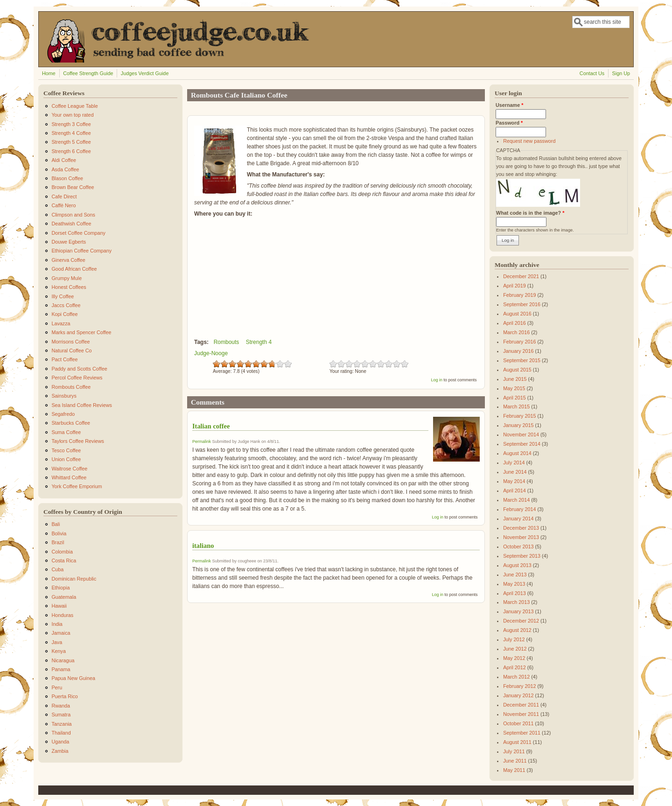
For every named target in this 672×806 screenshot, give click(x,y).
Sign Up (621, 73)
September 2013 (522, 556)
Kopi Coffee (64, 314)
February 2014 (519, 509)
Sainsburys (64, 396)
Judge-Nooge (211, 353)
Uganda (60, 742)
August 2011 (517, 742)
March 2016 (516, 332)
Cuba (57, 569)
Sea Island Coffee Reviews (81, 405)
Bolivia (59, 533)
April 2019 (514, 286)
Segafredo (63, 414)
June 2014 (515, 472)
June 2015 (515, 379)
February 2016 (519, 342)
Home (49, 73)
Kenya (59, 651)
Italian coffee (211, 426)
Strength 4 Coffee (71, 133)
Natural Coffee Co (71, 350)
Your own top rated (72, 115)
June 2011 (515, 761)
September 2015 (522, 360)
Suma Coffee (66, 432)
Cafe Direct (64, 196)
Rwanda (61, 706)
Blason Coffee (67, 178)
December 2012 (521, 621)
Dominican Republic (74, 579)
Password (509, 123)
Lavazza (61, 323)
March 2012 (516, 677)
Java (57, 642)
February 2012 (519, 686)
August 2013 (517, 565)
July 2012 (514, 639)
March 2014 (516, 500)
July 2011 (514, 751)
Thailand (61, 733)
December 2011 (521, 705)
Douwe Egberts (69, 242)
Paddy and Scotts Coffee (79, 369)
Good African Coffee (74, 269)
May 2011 (514, 770)
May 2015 (514, 388)
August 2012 (517, 630)
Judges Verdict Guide (145, 73)
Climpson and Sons (73, 215)
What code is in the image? (530, 213)
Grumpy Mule (66, 278)
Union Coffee (66, 459)
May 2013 (514, 584)
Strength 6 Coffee (71, 151)
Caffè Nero (63, 205)
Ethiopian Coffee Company (81, 251)
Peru (57, 687)
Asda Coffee (65, 169)
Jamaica (61, 633)
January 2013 (518, 611)
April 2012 (514, 667)
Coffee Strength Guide (88, 73)
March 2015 (516, 407)
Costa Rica (64, 561)
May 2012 (514, 658)
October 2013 (518, 547)
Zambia (60, 751)
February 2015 (519, 416)
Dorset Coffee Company (78, 233)
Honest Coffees (69, 287)
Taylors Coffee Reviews (78, 441)
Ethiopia (60, 588)
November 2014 (521, 435)
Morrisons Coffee (70, 342)
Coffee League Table (74, 106)
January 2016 (518, 351)
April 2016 (514, 323)
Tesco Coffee (66, 450)
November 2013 (521, 537)
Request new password (529, 141)
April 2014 (514, 491)
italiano (203, 546)
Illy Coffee (63, 296)
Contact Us (592, 73)
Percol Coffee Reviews (77, 378)
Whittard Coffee (69, 477)
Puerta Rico (64, 696)
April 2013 (514, 593)
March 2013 (516, 602)
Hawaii (59, 606)
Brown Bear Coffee (73, 187)
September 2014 (522, 444)
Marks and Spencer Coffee (81, 332)
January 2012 (518, 695)
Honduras (62, 615)
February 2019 (519, 295)
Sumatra (61, 715)
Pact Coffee (64, 359)
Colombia (62, 552)
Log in (437, 380)
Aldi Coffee (64, 160)
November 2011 (521, 714)
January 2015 (518, 425)
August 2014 (517, 453)
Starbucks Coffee (71, 423)
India (57, 624)
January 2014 (518, 519)
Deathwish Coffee (71, 224)
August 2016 (517, 314)
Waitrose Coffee (69, 469)
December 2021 (521, 276)
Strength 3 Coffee (71, 124)
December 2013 (521, 528)
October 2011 (518, 723)
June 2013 (515, 575)
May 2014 (514, 481)
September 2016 (522, 304)
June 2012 (515, 649)
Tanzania (61, 724)
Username (509, 105)
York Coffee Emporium (77, 486)
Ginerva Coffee (68, 260)
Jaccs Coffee (66, 305)
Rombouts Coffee (71, 387)
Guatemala (64, 597)
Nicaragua (63, 660)
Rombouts (227, 342)
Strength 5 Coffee (71, 142)
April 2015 (514, 398)
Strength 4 (259, 342)
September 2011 (522, 733)
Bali (56, 524)
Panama (61, 669)
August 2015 (517, 370)
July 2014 (514, 463)
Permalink (202, 442)
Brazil (58, 542)
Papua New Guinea (73, 678)
